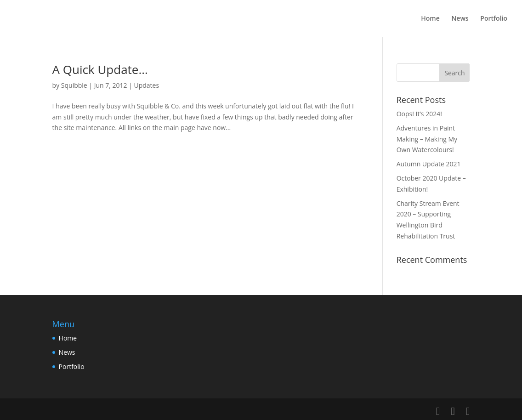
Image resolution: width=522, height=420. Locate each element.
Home (430, 19)
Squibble (74, 85)
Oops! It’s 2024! (419, 114)
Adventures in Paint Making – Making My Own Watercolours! (427, 139)
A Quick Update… (100, 69)
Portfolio (494, 19)
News (460, 19)
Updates (147, 85)
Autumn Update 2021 (429, 164)
